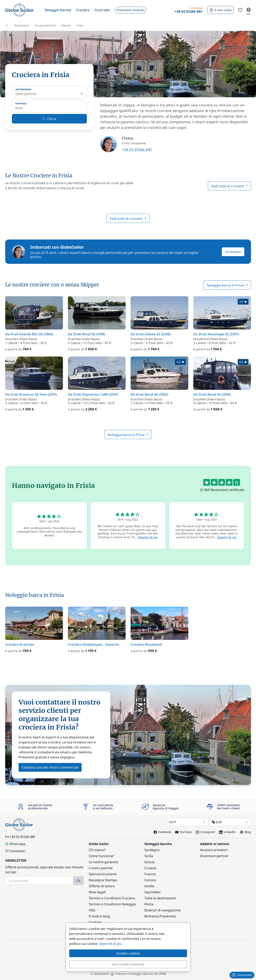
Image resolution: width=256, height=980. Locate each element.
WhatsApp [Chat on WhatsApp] (15, 844)
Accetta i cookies (128, 953)
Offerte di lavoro (102, 886)
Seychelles (152, 892)
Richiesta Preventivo (160, 916)
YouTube (183, 832)
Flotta (149, 904)
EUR (230, 822)
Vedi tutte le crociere (229, 186)
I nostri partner (101, 868)
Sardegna (152, 850)
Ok (78, 881)
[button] (58, 10)
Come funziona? (101, 856)
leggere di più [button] (148, 537)
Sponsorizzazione (103, 874)
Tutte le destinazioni (160, 898)
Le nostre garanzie (103, 862)
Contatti (95, 922)
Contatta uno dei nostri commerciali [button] (50, 767)
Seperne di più (110, 944)
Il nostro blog (99, 916)
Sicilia (149, 856)
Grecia (149, 862)
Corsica (150, 880)
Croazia (150, 868)
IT (187, 822)
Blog (245, 832)
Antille (149, 886)
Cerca (49, 119)
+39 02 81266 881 (137, 150)
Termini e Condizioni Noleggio (112, 904)
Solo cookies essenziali (128, 964)
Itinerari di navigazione (162, 910)
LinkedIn (227, 832)
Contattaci (233, 252)
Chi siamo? (97, 850)
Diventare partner (214, 856)
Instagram (205, 832)
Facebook (162, 832)
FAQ (92, 910)
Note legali (97, 892)
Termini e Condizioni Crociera (112, 898)
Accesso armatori (214, 850)
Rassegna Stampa (103, 880)
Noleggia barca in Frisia (227, 285)
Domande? (242, 975)
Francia (150, 874)
